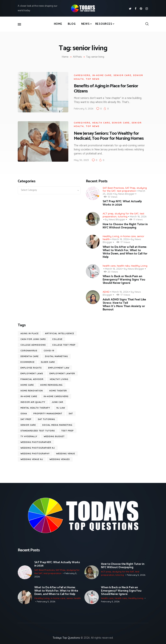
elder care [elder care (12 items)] (48, 361)
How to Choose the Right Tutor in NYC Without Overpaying (125, 225)
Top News (92, 79)
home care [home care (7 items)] (27, 384)
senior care (121, 75)
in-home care (101, 75)
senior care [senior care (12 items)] (28, 424)
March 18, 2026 (138, 216)
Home (65, 57)
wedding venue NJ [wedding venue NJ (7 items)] (32, 459)
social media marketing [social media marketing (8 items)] (57, 424)
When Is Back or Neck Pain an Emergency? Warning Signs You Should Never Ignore (124, 279)
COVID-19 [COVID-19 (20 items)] (49, 350)
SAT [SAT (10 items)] (71, 413)
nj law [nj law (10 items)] (61, 407)
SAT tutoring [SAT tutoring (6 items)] (46, 419)
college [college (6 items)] (57, 338)
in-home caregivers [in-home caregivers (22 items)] (56, 396)
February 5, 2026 (83, 108)
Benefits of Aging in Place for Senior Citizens (105, 88)
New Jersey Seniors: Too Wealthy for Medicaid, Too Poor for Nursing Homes (108, 135)
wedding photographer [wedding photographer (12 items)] (36, 441)
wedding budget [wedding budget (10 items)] (54, 436)
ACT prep (108, 213)
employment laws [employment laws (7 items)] (32, 373)
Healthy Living (111, 235)
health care (100, 122)
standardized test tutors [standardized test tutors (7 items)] (38, 430)
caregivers (81, 75)
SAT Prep (130, 187)
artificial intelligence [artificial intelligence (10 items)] (60, 333)
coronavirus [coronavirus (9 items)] (29, 350)
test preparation (126, 190)
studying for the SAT (127, 213)
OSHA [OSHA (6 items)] (24, 413)
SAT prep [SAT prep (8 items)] (26, 419)
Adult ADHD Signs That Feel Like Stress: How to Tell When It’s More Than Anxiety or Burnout (124, 304)
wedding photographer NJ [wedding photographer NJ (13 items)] (38, 447)
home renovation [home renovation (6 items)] (32, 390)
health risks (123, 265)
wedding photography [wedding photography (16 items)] (35, 453)
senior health (74, 597)
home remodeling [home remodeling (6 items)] (51, 384)
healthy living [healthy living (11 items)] (59, 378)
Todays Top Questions (66, 637)
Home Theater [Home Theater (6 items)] (58, 390)
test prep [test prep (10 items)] (67, 430)
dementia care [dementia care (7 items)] (30, 356)
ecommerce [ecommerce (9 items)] (28, 361)
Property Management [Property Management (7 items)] (48, 413)
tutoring (123, 216)
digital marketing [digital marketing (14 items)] (57, 356)
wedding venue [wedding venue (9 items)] (66, 453)
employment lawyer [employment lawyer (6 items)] (62, 373)
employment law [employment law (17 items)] (59, 367)
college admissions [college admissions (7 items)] (33, 344)
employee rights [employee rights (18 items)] (31, 367)
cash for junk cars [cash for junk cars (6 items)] (33, 338)
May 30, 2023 (81, 159)
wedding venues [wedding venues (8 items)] (60, 459)
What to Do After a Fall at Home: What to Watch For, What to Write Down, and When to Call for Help (125, 251)
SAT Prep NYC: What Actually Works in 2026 (122, 202)
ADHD (106, 291)
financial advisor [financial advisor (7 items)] (32, 378)
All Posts (77, 57)
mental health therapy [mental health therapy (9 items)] (35, 407)
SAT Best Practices (113, 187)
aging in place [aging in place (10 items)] (30, 333)
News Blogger (126, 193)
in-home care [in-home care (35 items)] (29, 396)
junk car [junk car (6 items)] (57, 401)
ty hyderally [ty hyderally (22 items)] (29, 436)
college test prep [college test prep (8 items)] (64, 344)
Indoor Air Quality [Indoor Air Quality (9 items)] (33, 401)
